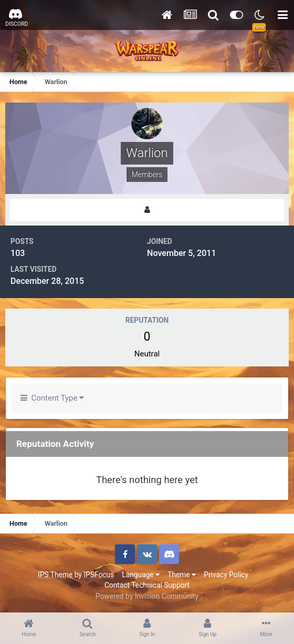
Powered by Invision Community (147, 596)
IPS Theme (55, 575)
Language (141, 575)
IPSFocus (99, 575)
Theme (182, 575)
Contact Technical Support (147, 585)
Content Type (52, 398)
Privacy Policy (226, 575)
